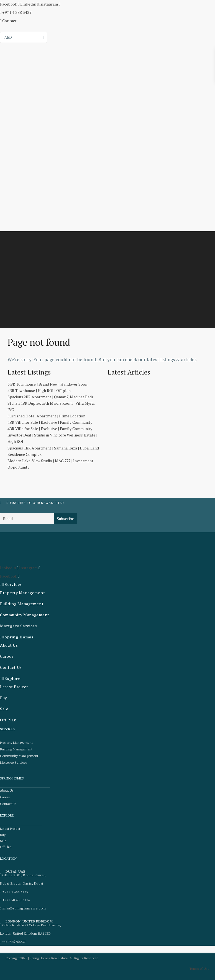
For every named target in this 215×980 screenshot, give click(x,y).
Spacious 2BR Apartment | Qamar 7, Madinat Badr (50, 397)
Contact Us (11, 667)
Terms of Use (199, 968)
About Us (9, 645)
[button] (27, 584)
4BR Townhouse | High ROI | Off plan (39, 390)
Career (6, 656)
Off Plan (8, 720)
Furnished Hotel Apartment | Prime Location (46, 416)
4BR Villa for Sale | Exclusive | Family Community (50, 422)
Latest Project (14, 687)
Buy (3, 698)
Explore (12, 678)
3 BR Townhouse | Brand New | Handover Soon (47, 384)
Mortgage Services (18, 626)
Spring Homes (19, 637)
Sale (4, 709)
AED (8, 37)
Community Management (24, 615)
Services (13, 584)
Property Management (22, 593)
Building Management (21, 604)
